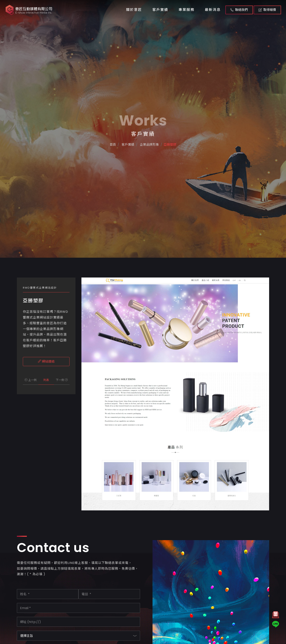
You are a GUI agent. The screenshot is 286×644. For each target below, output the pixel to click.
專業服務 (186, 10)
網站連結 (46, 361)
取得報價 (267, 10)
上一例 (31, 380)
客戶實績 (160, 10)
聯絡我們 (239, 10)
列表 (46, 380)
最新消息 (213, 10)
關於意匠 (134, 10)
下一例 (62, 380)
